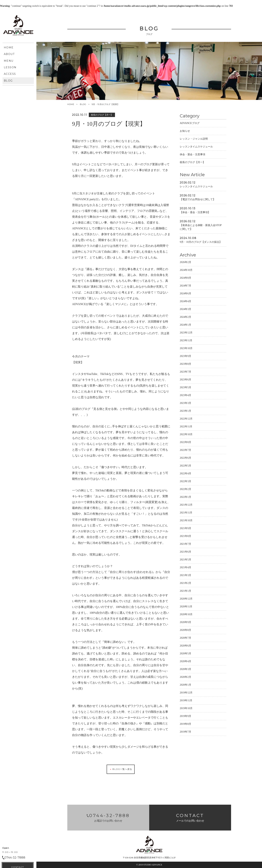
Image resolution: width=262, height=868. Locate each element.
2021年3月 (185, 576)
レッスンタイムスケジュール (196, 147)
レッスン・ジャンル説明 (194, 139)
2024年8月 (185, 278)
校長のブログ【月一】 (192, 163)
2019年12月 (186, 693)
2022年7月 (185, 450)
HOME (71, 104)
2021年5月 (185, 560)
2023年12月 (186, 333)
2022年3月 (185, 482)
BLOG (83, 104)
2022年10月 (186, 435)
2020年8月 (185, 630)
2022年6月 (185, 458)
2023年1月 (185, 411)
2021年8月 (185, 536)
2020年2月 (185, 677)
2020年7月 (185, 638)
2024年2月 (185, 317)
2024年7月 (185, 286)
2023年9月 (185, 356)
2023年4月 (185, 396)
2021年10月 (186, 521)
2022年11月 (186, 427)
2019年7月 (185, 732)
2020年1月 (185, 685)
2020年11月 (186, 607)
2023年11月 (186, 341)
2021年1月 (185, 591)
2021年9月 (185, 529)
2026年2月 (185, 263)
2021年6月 (185, 552)
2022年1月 (185, 497)
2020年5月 (185, 654)
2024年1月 (185, 325)
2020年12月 (186, 599)
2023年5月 (185, 388)
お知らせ (185, 131)
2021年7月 (185, 544)
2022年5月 (185, 466)
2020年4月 (185, 662)
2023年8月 (185, 364)
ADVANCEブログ (190, 123)
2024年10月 (186, 270)
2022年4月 (185, 474)
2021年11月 (186, 513)
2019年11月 (186, 701)
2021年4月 (185, 568)
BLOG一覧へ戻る (121, 769)
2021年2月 (185, 583)
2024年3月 (185, 310)
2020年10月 (186, 615)
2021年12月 (186, 505)
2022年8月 (185, 443)
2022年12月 (186, 419)
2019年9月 (185, 716)
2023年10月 (186, 349)
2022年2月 (185, 490)
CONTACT (18, 130)
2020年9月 (185, 623)
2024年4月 (185, 302)
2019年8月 (185, 724)
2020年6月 (185, 646)
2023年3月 (185, 403)
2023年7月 (185, 372)
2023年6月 (185, 380)
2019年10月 (186, 709)
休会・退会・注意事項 (192, 155)
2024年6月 (185, 294)
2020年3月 (185, 670)
